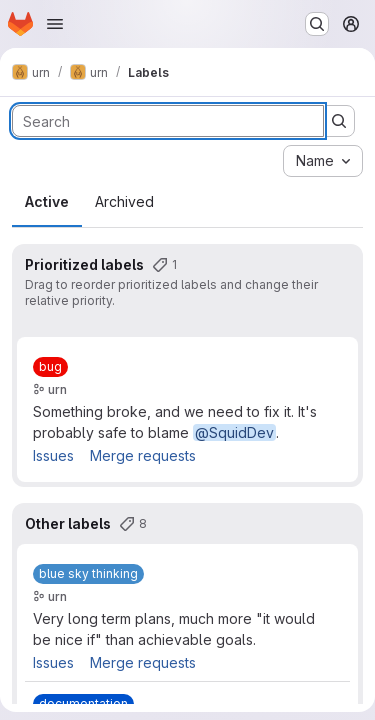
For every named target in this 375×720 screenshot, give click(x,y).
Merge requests (143, 455)
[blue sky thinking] (88, 574)
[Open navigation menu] (55, 24)
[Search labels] (168, 121)
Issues (53, 455)
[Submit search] (339, 121)
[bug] (50, 367)
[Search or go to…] (317, 24)
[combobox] (323, 161)
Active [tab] (47, 201)
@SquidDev (234, 432)
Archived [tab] (124, 201)
